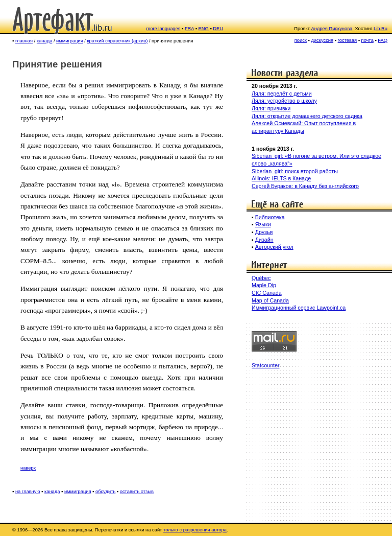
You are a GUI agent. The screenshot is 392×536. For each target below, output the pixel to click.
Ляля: (260, 101)
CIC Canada (267, 293)
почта (367, 40)
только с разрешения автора (195, 530)
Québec (261, 278)
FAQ (383, 40)
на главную (28, 492)
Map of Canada (270, 300)
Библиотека (270, 217)
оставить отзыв (137, 492)
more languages (164, 29)
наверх (28, 468)
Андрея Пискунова (332, 29)
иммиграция (70, 41)
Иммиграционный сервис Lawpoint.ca (299, 308)
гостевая (348, 40)
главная (24, 41)
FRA (189, 29)
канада (44, 41)
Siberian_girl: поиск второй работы (295, 171)
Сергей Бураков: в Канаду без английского (305, 186)
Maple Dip (264, 285)
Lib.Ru (381, 29)
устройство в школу (292, 101)
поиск (301, 40)
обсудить (105, 492)
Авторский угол (274, 247)
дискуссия (322, 40)
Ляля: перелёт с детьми (282, 94)
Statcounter (266, 365)
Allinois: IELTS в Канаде (281, 178)
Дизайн (264, 240)
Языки (263, 224)
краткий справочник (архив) (118, 41)
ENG (204, 29)
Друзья (264, 232)
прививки (279, 108)
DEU (218, 29)
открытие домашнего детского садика (315, 116)
